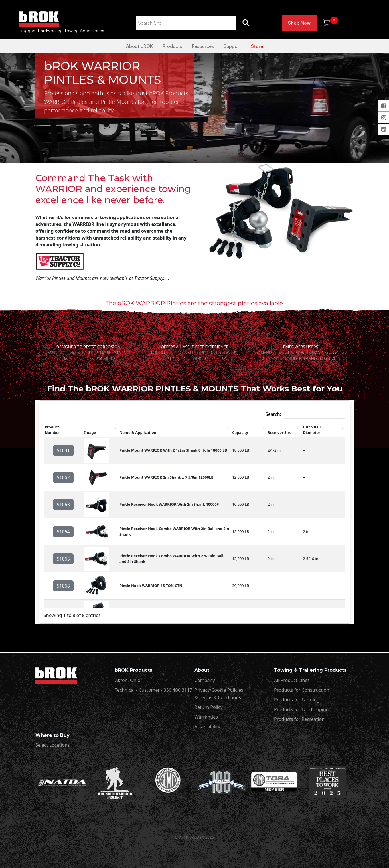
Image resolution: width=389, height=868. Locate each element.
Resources (203, 46)
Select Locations (52, 745)
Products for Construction (302, 690)
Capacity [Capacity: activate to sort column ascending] (240, 432)
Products (172, 46)
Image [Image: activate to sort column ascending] (90, 432)
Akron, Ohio (128, 680)
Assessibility (207, 727)
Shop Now (299, 23)
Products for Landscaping (301, 709)
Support (232, 46)
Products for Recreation (299, 719)
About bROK (139, 46)
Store (257, 46)
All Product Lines (292, 680)
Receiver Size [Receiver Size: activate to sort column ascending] (279, 432)
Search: (305, 414)
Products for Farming (297, 700)
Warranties (206, 717)
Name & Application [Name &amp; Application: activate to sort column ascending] (138, 432)
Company (205, 680)
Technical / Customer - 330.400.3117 (154, 690)
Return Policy (209, 707)
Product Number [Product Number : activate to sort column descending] (52, 430)
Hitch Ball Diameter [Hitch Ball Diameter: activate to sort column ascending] (312, 430)
